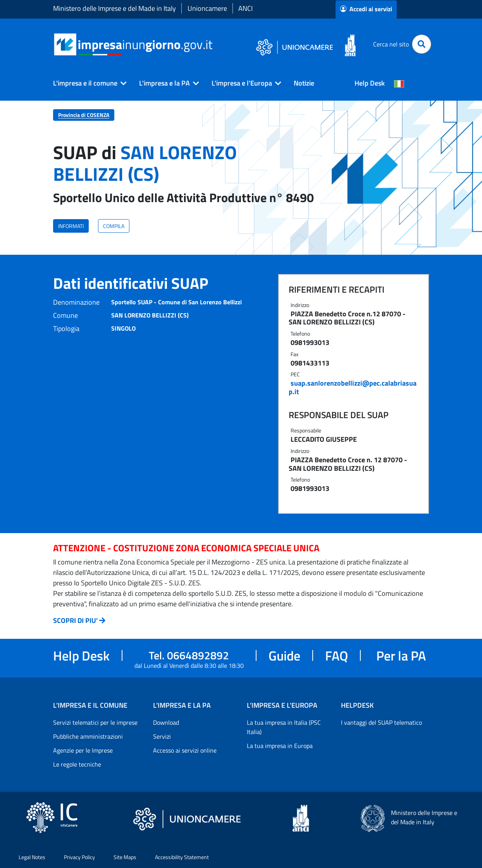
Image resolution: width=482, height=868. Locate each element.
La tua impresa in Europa (280, 746)
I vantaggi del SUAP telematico (381, 722)
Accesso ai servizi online (185, 750)
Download (166, 722)
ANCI (245, 8)
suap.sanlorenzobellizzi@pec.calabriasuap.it (353, 387)
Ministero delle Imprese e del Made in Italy (114, 8)
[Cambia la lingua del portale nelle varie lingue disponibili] (399, 83)
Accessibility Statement (182, 857)
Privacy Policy (79, 857)
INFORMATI (71, 226)
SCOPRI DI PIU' (75, 620)
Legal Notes (32, 857)
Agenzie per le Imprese (83, 750)
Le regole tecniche (77, 764)
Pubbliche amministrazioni (88, 736)
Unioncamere (207, 8)
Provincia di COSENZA (84, 115)
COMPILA (114, 226)
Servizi (162, 736)
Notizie (304, 83)
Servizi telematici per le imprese (95, 722)
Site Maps (125, 857)
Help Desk (370, 83)
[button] (87, 83)
